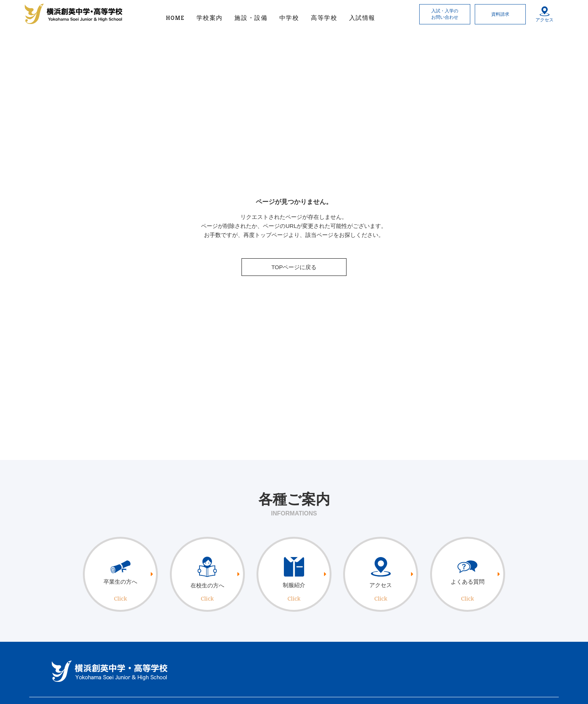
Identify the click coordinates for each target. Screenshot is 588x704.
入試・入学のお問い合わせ (445, 14)
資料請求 (500, 14)
